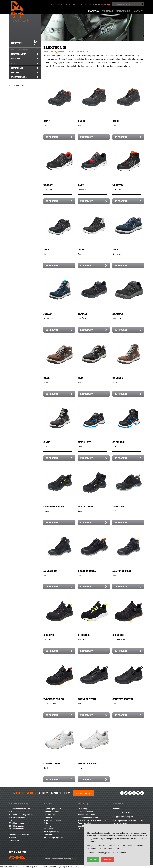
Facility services (50, 817)
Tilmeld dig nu (83, 796)
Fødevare (47, 829)
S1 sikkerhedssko (16, 826)
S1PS (11, 823)
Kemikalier (48, 820)
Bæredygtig (14, 843)
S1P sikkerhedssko (17, 820)
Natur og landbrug (51, 835)
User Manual (83, 829)
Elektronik (48, 838)
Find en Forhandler (86, 815)
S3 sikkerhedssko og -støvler (21, 812)
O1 (10, 835)
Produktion (48, 832)
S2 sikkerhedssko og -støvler (21, 817)
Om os (53, 4)
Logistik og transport (52, 812)
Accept (93, 860)
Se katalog (82, 812)
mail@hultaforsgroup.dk (123, 820)
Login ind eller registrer (82, 4)
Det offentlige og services (54, 840)
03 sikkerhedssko (16, 829)
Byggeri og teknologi (52, 823)
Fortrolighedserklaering (88, 820)
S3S (11, 815)
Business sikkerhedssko (19, 838)
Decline (108, 860)
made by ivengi (70, 862)
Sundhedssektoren (51, 815)
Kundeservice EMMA (86, 817)
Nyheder (60, 4)
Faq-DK (68, 4)
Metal (46, 826)
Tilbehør (12, 840)
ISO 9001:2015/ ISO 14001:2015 (93, 823)
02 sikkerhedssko (16, 832)
